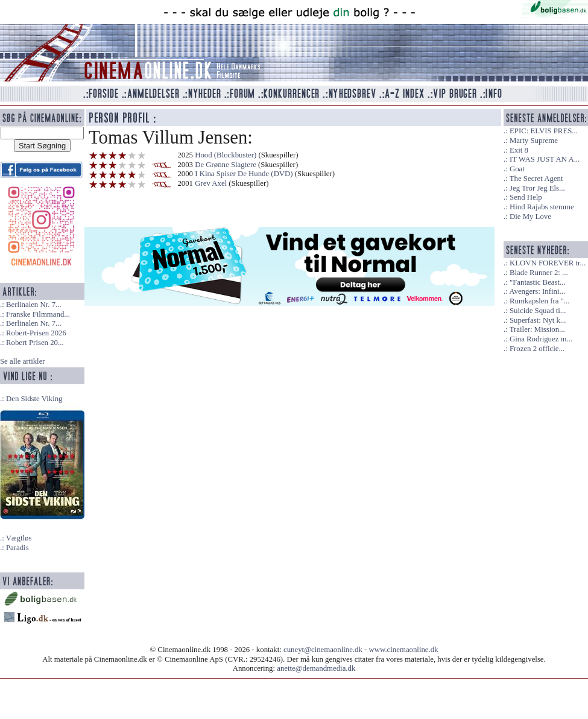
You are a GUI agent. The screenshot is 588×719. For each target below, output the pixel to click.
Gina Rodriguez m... (541, 339)
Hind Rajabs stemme (542, 207)
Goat (517, 169)
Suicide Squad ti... (538, 311)
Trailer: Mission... (537, 329)
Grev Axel (211, 183)
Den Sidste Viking (34, 399)
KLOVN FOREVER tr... (548, 263)
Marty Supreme (534, 141)
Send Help (526, 197)
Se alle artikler (23, 361)
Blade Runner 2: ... (539, 273)
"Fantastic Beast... (538, 282)
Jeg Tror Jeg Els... (537, 188)
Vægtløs (19, 538)
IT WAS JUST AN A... (545, 159)
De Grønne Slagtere (226, 165)
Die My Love (530, 217)
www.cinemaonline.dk (404, 650)
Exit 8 (519, 150)
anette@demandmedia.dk (316, 668)
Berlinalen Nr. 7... (34, 305)
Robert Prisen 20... (35, 343)
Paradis (17, 548)
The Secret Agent (536, 179)
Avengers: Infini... (537, 291)
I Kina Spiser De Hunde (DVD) (244, 174)
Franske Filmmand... (38, 314)
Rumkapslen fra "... (539, 301)
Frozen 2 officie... (537, 349)
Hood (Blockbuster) (226, 155)
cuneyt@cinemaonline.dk (323, 650)
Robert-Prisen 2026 (36, 333)
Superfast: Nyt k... (538, 320)
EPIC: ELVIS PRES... (544, 131)
